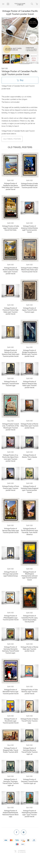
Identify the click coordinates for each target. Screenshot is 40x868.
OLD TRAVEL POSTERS (12, 140)
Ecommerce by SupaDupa (22, 852)
